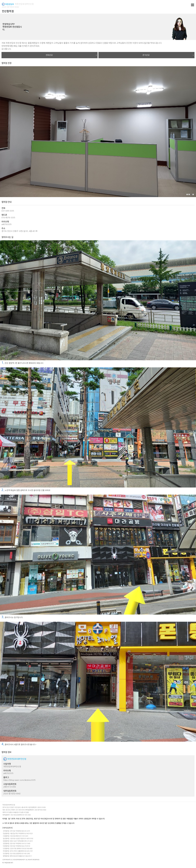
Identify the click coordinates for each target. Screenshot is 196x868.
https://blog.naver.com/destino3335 (19, 780)
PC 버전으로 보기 (8, 863)
